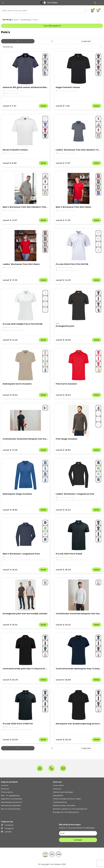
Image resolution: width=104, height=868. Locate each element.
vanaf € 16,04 (10, 395)
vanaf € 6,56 (10, 163)
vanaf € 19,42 (63, 510)
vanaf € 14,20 (63, 280)
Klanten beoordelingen (63, 792)
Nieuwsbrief (58, 795)
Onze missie (58, 785)
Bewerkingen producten (12, 802)
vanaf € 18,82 (63, 450)
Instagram (7, 828)
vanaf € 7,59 (63, 106)
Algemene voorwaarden (12, 799)
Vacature (57, 789)
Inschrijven (78, 840)
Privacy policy (7, 792)
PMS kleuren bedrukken (11, 805)
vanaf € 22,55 (10, 740)
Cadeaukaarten (60, 802)
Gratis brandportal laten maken (67, 799)
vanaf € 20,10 (63, 625)
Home (16, 20)
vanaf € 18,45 (63, 570)
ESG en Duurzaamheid (11, 809)
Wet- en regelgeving (10, 795)
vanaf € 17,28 (10, 450)
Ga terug (7, 20)
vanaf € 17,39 (63, 220)
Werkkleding (26, 20)
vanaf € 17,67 (63, 163)
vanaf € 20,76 (10, 680)
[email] (78, 833)
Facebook (7, 825)
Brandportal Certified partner (66, 812)
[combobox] (42, 11)
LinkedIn (6, 832)
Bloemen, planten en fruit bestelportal (70, 809)
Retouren (5, 789)
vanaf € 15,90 (63, 340)
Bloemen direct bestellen (64, 805)
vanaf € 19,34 (10, 625)
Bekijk (43, 106)
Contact (5, 785)
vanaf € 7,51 (9, 106)
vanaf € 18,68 (63, 680)
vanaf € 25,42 (63, 740)
